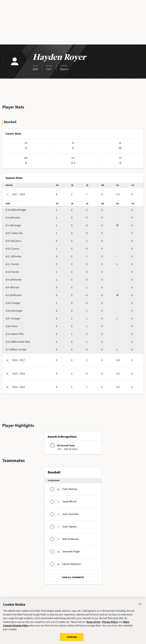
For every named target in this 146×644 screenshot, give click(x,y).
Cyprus (12, 249)
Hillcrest (12, 287)
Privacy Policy (110, 625)
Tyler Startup (63, 489)
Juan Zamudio (63, 514)
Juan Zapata (62, 527)
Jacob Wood (62, 502)
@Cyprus (13, 241)
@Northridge (16, 210)
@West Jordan (16, 350)
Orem (12, 326)
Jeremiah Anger (64, 552)
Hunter (12, 264)
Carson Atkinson (64, 564)
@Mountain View (18, 342)
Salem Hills (15, 334)
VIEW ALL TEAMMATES (73, 577)
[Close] (140, 608)
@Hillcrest (13, 280)
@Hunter (13, 218)
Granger (13, 303)
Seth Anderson (63, 539)
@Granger (13, 225)
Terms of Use (93, 625)
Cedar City (14, 233)
